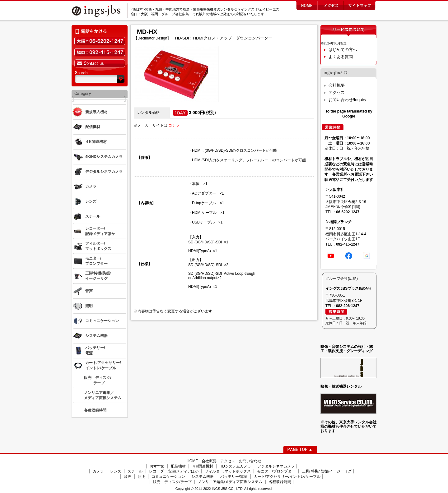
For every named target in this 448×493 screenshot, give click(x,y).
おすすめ (157, 466)
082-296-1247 (348, 306)
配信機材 (178, 466)
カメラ (98, 471)
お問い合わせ (250, 461)
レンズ (116, 471)
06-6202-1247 (348, 212)
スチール (135, 471)
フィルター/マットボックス (228, 471)
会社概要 (337, 85)
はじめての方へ (343, 50)
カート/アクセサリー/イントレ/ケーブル (287, 477)
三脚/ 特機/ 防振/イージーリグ (327, 471)
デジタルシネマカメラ (276, 466)
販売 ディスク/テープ (172, 482)
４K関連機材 (203, 466)
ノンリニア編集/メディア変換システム (230, 482)
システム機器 (203, 477)
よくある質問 (341, 57)
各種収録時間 (280, 482)
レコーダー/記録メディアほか (174, 471)
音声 (128, 477)
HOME (192, 461)
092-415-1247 (348, 244)
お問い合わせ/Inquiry (347, 100)
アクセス (337, 92)
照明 (142, 477)
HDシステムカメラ (235, 466)
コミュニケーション (168, 477)
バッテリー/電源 (234, 477)
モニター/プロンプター (276, 471)
